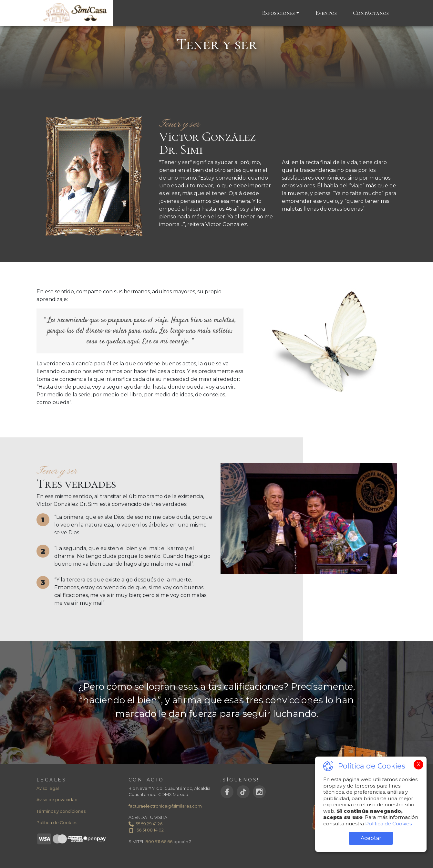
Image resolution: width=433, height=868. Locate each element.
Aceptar (371, 838)
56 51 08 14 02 (146, 830)
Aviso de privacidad (57, 800)
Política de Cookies (57, 822)
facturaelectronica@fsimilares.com (165, 806)
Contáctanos (371, 13)
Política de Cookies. (388, 824)
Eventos (326, 13)
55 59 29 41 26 (145, 824)
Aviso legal (48, 788)
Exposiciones (278, 13)
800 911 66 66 (159, 842)
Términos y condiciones (61, 811)
